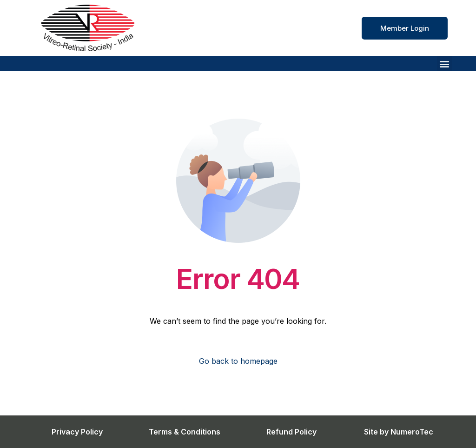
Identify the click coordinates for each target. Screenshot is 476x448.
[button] (445, 64)
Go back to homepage (238, 361)
